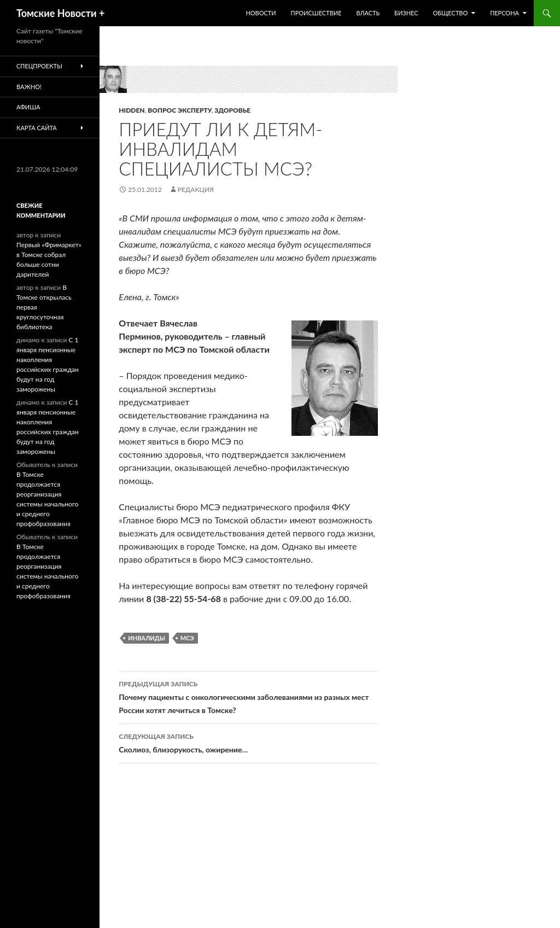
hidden (132, 110)
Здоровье (232, 110)
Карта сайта (37, 128)
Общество (450, 13)
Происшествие (316, 13)
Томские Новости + (60, 13)
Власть (368, 13)
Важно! (29, 87)
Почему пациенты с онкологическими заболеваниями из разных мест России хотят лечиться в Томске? (248, 696)
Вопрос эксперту (179, 110)
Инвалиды (147, 638)
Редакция (196, 189)
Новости (261, 13)
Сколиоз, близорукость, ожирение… (248, 742)
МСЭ (187, 638)
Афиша (28, 107)
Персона (504, 13)
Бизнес (406, 13)
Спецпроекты (39, 66)
